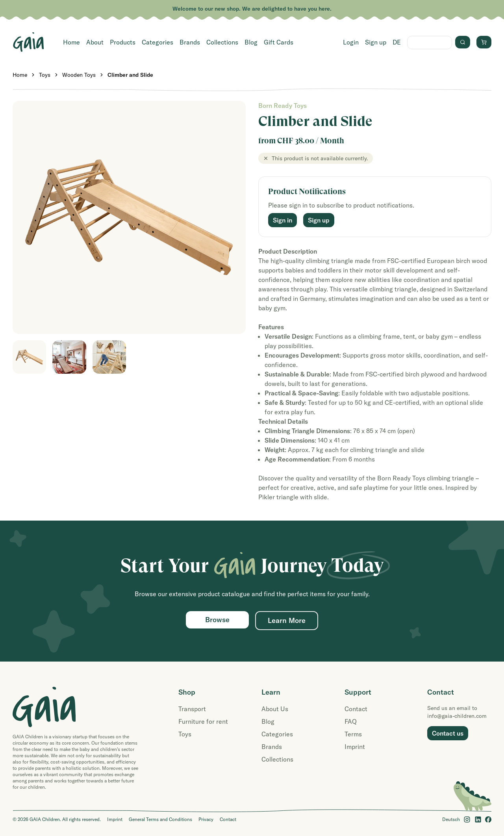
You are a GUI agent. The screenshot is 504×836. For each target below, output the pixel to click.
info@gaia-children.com (457, 716)
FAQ (351, 721)
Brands (190, 42)
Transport (192, 709)
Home (71, 42)
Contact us (448, 733)
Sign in (283, 220)
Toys (45, 75)
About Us (275, 709)
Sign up (376, 42)
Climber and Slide (130, 75)
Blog (251, 42)
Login (351, 42)
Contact (356, 709)
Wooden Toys (79, 75)
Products (123, 42)
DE (397, 42)
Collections (222, 42)
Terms (353, 734)
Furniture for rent (203, 721)
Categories (157, 42)
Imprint (355, 747)
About (95, 42)
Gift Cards (279, 42)
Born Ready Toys (283, 106)
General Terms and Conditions (160, 819)
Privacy (206, 819)
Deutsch (451, 819)
